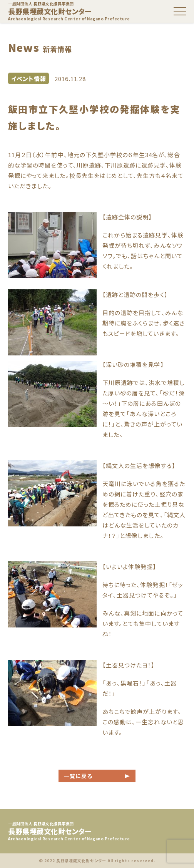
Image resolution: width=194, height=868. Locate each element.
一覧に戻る (78, 776)
